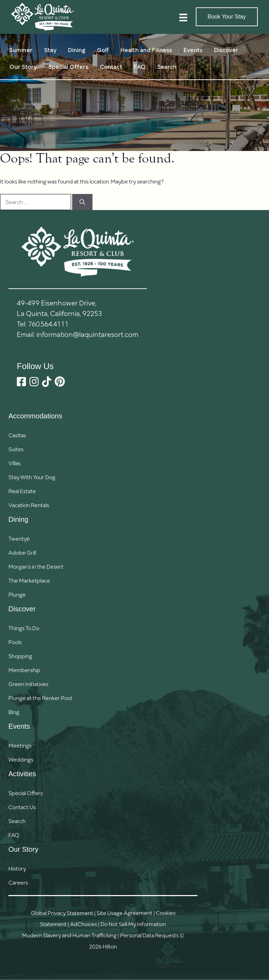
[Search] (82, 202)
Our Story (23, 67)
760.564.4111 (48, 324)
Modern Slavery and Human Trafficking (69, 935)
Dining (77, 50)
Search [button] (167, 67)
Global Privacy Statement (62, 913)
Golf (103, 50)
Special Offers (68, 67)
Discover (226, 50)
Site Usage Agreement (125, 913)
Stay (50, 50)
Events (193, 50)
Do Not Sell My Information (133, 924)
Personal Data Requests (149, 935)
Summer (21, 50)
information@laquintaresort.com (87, 334)
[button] (26, 821)
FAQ (140, 67)
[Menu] (183, 17)
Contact (111, 67)
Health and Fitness (146, 50)
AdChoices (84, 924)
